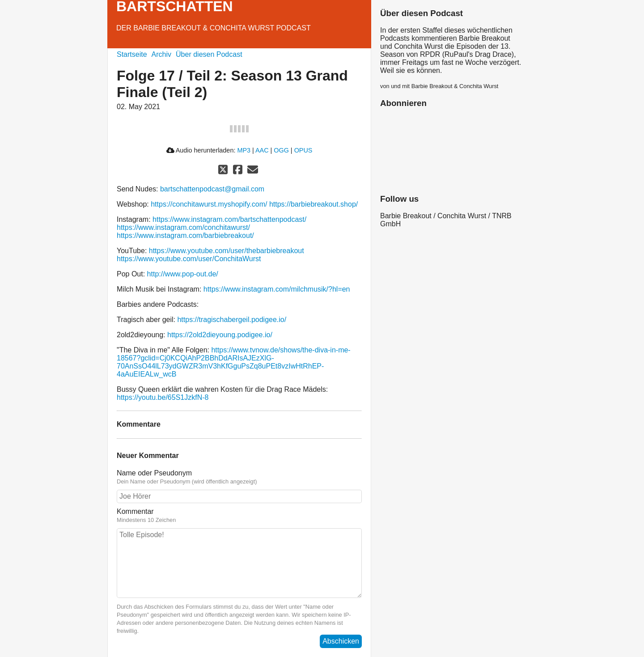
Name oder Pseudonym (239, 477)
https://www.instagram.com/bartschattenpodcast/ (229, 219)
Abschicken (341, 641)
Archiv (161, 54)
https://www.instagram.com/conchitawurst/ (183, 227)
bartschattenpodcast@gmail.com (212, 189)
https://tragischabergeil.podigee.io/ (232, 320)
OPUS (303, 150)
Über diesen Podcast (209, 54)
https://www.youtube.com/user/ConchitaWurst (189, 259)
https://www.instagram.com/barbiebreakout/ (185, 235)
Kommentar (239, 516)
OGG (281, 150)
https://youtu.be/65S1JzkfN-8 (163, 397)
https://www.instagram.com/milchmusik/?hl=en (277, 289)
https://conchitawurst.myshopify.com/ (209, 204)
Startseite (132, 54)
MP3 (244, 150)
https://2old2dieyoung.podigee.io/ (220, 335)
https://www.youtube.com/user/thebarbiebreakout (227, 251)
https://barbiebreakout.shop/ (314, 204)
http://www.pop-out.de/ (183, 274)
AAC (262, 150)
